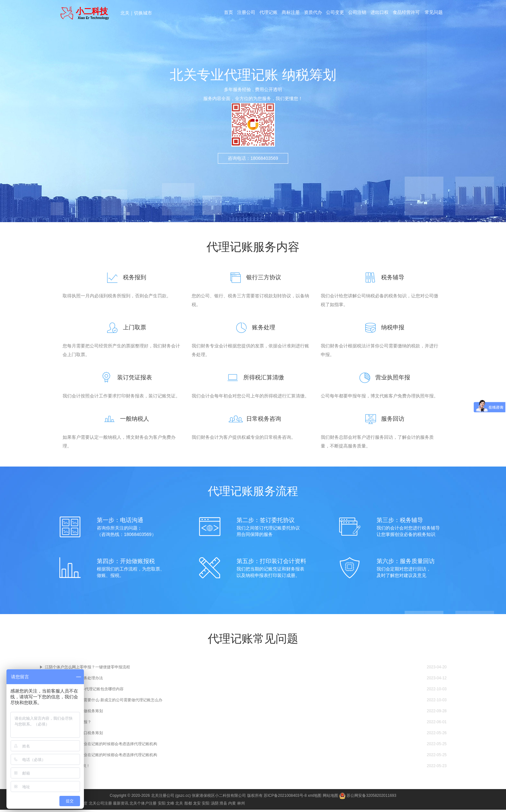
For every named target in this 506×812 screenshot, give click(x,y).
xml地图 (315, 798)
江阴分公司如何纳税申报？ (68, 724)
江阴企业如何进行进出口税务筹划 (74, 735)
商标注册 (291, 14)
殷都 (188, 806)
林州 (241, 806)
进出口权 (381, 14)
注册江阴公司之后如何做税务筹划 (74, 713)
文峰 (170, 806)
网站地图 (330, 798)
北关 (125, 13)
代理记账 (268, 14)
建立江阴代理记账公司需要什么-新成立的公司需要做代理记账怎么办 (104, 702)
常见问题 (435, 14)
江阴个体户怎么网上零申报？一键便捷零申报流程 (87, 669)
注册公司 (246, 14)
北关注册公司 (163, 798)
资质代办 (313, 14)
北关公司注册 (100, 806)
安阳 (162, 806)
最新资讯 (121, 806)
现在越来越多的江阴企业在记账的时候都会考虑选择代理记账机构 (101, 746)
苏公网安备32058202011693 (368, 798)
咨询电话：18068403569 (253, 158)
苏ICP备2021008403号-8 (285, 798)
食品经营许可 (408, 14)
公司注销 (359, 14)
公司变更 (336, 14)
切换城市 (143, 13)
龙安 (197, 806)
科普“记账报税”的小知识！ (67, 768)
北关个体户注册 (143, 806)
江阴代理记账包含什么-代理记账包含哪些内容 (84, 691)
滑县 (223, 806)
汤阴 (215, 806)
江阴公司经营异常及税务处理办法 (74, 680)
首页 (228, 14)
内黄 (232, 806)
